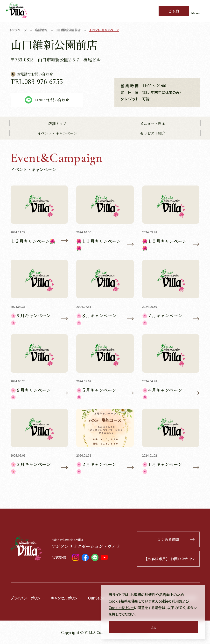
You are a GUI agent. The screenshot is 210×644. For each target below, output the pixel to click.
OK (153, 627)
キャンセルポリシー (66, 598)
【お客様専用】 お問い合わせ (169, 559)
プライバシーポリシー (27, 598)
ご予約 (174, 11)
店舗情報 (41, 30)
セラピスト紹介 (153, 133)
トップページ (18, 30)
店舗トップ (57, 123)
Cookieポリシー (121, 608)
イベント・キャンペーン (57, 133)
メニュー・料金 (153, 123)
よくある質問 (176, 539)
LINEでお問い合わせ (47, 100)
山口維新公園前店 (68, 30)
